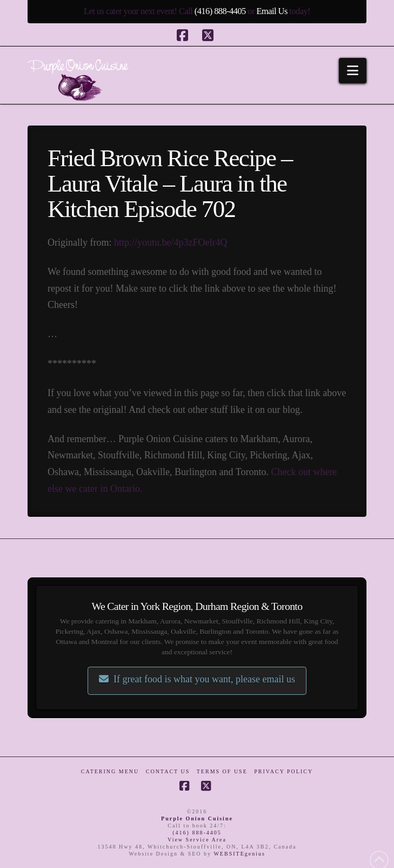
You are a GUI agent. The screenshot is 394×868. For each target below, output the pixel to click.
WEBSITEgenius (239, 854)
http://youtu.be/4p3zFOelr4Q (171, 242)
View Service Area (197, 840)
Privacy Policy (283, 771)
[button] (353, 71)
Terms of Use (222, 771)
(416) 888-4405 (220, 11)
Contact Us (168, 771)
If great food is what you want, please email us (197, 679)
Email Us (272, 11)
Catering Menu (110, 771)
